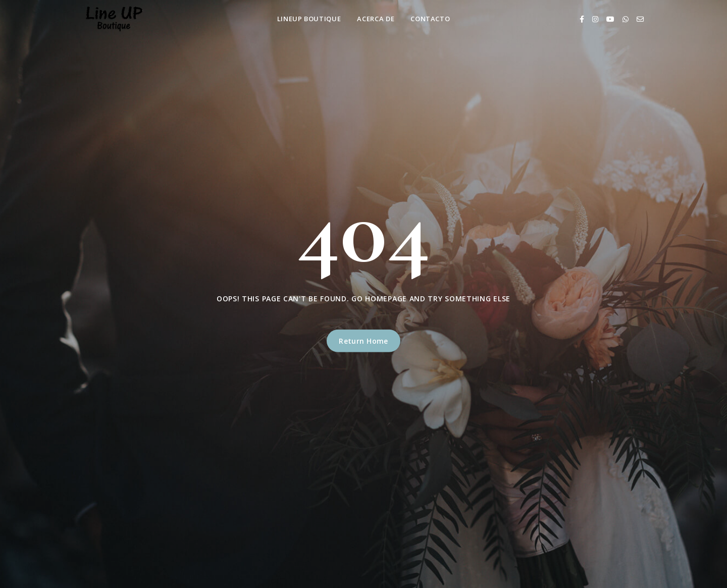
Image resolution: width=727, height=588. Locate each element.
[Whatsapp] (626, 19)
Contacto (430, 19)
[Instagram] (595, 19)
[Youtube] (610, 19)
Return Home (363, 341)
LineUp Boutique (309, 19)
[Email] (640, 19)
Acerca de (376, 19)
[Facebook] (582, 19)
